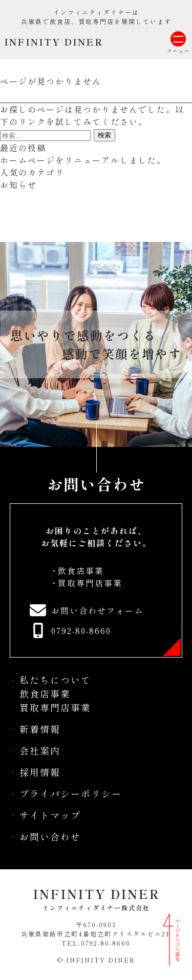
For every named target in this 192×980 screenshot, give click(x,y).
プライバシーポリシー (71, 793)
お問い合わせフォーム (97, 610)
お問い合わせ (50, 836)
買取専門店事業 (90, 583)
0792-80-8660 (81, 630)
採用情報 (40, 772)
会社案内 (40, 750)
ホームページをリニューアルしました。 (83, 160)
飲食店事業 (81, 570)
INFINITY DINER (54, 42)
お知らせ (18, 185)
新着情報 (40, 729)
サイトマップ (50, 815)
